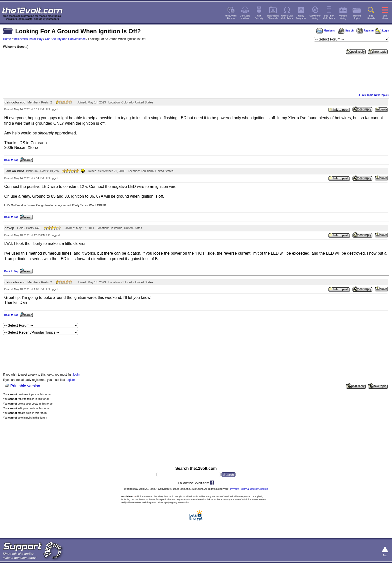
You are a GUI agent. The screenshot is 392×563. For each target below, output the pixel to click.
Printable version (25, 386)
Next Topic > (382, 95)
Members (325, 31)
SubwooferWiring (315, 17)
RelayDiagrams (301, 17)
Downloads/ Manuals (273, 17)
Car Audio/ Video (245, 17)
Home (7, 39)
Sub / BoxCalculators (329, 17)
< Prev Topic (366, 95)
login (76, 375)
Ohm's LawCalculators (287, 17)
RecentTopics (357, 17)
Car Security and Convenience (65, 39)
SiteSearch (371, 17)
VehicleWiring (343, 17)
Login (382, 31)
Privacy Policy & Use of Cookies (249, 489)
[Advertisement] (196, 73)
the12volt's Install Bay (28, 39)
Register (365, 31)
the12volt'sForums (231, 17)
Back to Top (11, 160)
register (71, 380)
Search (345, 31)
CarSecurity (259, 17)
